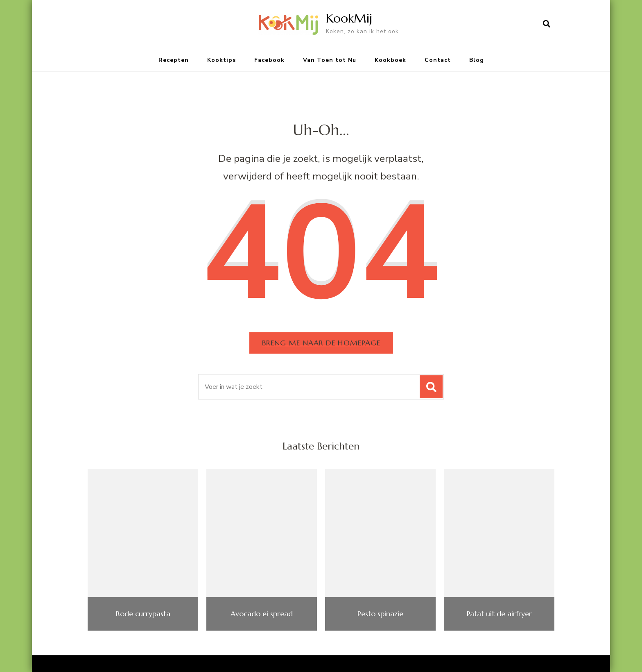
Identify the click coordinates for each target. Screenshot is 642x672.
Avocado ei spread (262, 614)
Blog (477, 60)
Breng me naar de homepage (321, 343)
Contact (438, 60)
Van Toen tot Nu (330, 60)
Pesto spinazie (380, 614)
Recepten (174, 60)
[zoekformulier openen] (547, 24)
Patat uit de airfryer (499, 614)
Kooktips (222, 60)
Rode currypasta (143, 614)
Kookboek (390, 60)
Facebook (269, 60)
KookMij (349, 18)
